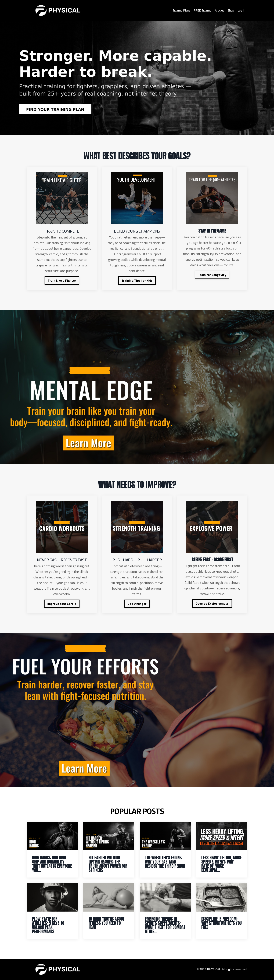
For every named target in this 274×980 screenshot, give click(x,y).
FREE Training (201, 10)
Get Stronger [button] (137, 604)
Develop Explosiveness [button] (212, 603)
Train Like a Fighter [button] (62, 280)
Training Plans (178, 10)
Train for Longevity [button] (212, 275)
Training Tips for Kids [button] (137, 280)
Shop (230, 10)
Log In (241, 10)
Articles (218, 10)
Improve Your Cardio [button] (62, 604)
